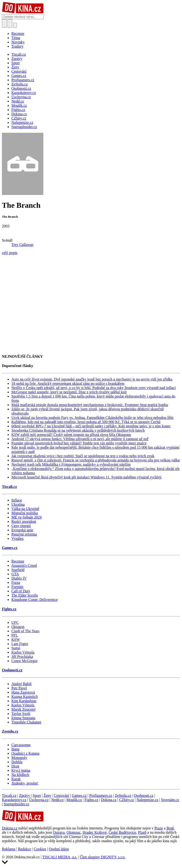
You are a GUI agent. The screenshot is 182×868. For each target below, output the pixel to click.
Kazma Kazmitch (25, 697)
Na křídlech (20, 775)
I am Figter (20, 644)
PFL (15, 635)
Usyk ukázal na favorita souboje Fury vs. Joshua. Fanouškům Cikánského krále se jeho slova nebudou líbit (92, 418)
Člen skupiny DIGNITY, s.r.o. (103, 857)
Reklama (9, 849)
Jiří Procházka (22, 657)
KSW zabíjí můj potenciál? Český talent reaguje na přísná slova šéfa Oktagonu (71, 435)
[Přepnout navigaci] (15, 25)
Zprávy (24, 795)
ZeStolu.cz (123, 795)
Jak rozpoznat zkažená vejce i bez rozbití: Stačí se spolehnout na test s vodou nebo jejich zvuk (83, 456)
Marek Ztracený (24, 709)
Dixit (15, 766)
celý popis (10, 253)
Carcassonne (21, 745)
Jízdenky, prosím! (25, 783)
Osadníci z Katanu (25, 753)
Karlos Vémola (23, 652)
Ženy (48, 795)
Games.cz (10, 548)
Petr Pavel (19, 688)
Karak (16, 779)
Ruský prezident (24, 521)
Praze (159, 828)
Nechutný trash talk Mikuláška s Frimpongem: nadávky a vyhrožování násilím (71, 464)
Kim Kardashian (24, 701)
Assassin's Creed (24, 565)
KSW (16, 640)
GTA (15, 574)
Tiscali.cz (9, 487)
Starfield (18, 570)
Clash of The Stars (25, 631)
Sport (37, 795)
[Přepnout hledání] (4, 23)
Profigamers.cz (101, 795)
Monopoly (19, 758)
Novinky (18, 42)
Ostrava (59, 832)
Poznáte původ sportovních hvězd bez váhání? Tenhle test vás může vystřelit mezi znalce (79, 443)
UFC (15, 622)
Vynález (18, 538)
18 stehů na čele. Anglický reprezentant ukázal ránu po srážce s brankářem (68, 383)
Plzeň (142, 832)
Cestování (62, 795)
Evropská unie (22, 530)
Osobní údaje (59, 849)
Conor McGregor (25, 661)
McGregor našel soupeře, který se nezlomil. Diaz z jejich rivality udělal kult (69, 392)
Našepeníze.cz (147, 800)
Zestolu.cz (10, 731)
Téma (16, 38)
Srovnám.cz (170, 800)
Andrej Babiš (21, 684)
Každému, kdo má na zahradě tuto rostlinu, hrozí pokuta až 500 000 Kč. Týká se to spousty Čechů (86, 422)
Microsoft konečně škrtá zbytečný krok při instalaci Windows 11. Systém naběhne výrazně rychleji (86, 477)
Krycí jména (21, 770)
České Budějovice (122, 832)
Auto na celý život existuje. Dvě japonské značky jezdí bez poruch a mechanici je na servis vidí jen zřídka (92, 379)
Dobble (17, 762)
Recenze (18, 33)
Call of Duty (21, 591)
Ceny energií (21, 526)
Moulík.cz (74, 800)
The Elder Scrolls (25, 595)
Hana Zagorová (23, 692)
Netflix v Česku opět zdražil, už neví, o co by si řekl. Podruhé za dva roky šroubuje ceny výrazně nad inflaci (94, 388)
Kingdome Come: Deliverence (35, 600)
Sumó (16, 648)
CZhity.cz (126, 800)
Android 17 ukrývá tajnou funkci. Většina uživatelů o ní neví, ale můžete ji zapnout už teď (80, 439)
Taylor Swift (21, 714)
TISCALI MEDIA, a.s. (60, 857)
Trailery (17, 46)
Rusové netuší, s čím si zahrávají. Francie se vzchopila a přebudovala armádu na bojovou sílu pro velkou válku (96, 460)
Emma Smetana (23, 718)
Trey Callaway (23, 245)
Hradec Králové (95, 832)
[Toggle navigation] (10, 23)
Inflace (17, 500)
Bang (15, 749)
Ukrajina (18, 504)
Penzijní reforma (24, 534)
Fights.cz (9, 609)
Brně (170, 828)
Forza (16, 582)
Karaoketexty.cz (14, 800)
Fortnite (17, 587)
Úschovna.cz (39, 800)
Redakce (25, 849)
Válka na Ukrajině (25, 509)
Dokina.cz (109, 800)
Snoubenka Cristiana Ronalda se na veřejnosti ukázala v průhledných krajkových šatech (78, 430)
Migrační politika (25, 513)
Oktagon (18, 627)
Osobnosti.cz (12, 670)
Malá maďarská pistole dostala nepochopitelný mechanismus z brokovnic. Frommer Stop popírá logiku (90, 405)
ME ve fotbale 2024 (27, 517)
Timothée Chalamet (26, 722)
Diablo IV (19, 578)
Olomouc (74, 832)
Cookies (40, 849)
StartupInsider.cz (16, 804)
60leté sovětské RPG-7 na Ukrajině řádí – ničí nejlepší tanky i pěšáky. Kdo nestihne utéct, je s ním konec (91, 426)
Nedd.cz (57, 800)
